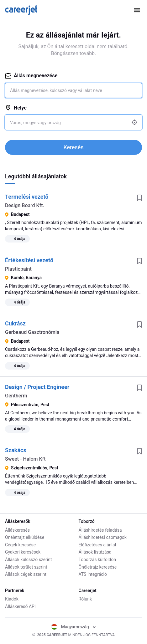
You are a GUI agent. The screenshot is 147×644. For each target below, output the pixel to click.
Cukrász (15, 323)
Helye (16, 108)
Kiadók (12, 599)
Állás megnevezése (31, 76)
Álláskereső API (20, 606)
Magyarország (73, 627)
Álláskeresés (17, 530)
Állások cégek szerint (26, 574)
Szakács (16, 450)
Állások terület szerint (26, 567)
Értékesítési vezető (29, 260)
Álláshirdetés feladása (100, 530)
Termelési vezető (27, 197)
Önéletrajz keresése (98, 567)
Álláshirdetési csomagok (103, 537)
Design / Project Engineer (37, 387)
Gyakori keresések (23, 552)
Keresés (73, 147)
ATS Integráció (93, 574)
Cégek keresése (20, 545)
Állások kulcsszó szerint (29, 560)
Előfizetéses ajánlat (98, 545)
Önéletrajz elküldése (25, 537)
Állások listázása (95, 552)
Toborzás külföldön (97, 560)
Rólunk (85, 599)
